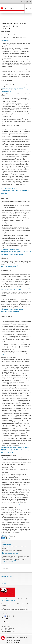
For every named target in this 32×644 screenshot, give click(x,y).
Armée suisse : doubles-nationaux (10, 306)
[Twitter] (3, 532)
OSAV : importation (7, 262)
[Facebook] (2, 532)
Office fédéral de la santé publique (10, 499)
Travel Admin (5, 35)
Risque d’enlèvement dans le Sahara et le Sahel (14, 540)
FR (27, 2)
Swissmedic (5, 188)
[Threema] (7, 532)
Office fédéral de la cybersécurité (10, 244)
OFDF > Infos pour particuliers (9, 261)
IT (24, 2)
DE (22, 2)
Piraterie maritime (6, 539)
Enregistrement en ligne (9, 555)
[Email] (10, 532)
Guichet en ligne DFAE (7, 571)
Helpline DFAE (5, 617)
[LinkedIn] (5, 532)
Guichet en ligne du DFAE (8, 595)
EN (30, 2)
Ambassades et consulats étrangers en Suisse (13, 82)
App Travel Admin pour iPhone (10, 546)
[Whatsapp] (8, 532)
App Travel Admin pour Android (11, 548)
